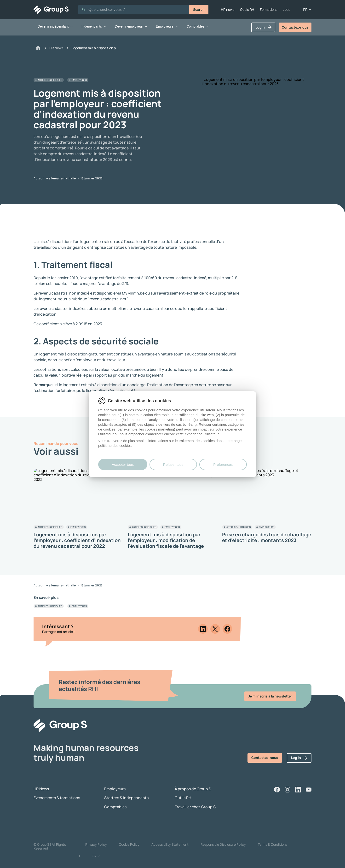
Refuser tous (173, 464)
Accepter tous (123, 464)
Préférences (223, 464)
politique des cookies (115, 446)
